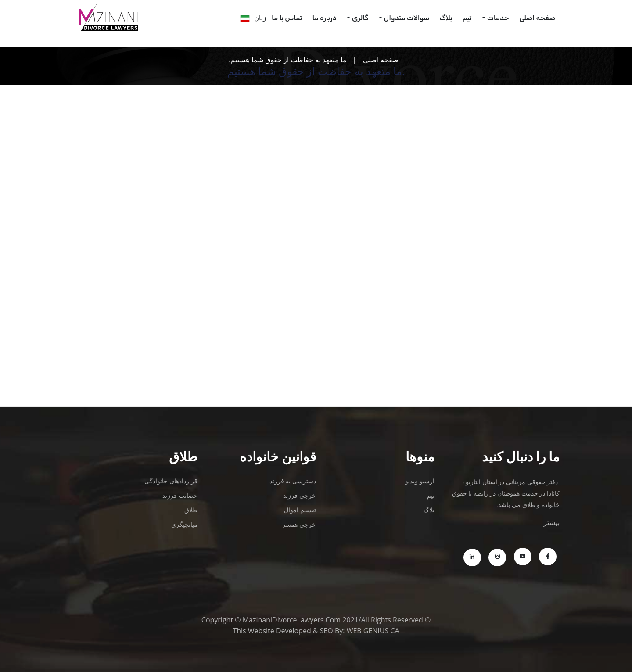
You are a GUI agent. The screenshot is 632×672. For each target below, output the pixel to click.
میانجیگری (184, 524)
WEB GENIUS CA (373, 631)
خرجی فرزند (300, 495)
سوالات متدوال (407, 18)
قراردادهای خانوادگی (171, 481)
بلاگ (446, 18)
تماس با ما (287, 18)
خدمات (498, 18)
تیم (467, 18)
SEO (327, 631)
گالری (360, 18)
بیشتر (551, 522)
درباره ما (325, 18)
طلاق (191, 510)
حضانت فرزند (180, 495)
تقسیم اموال (300, 510)
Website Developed (280, 631)
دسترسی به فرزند (293, 481)
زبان (260, 18)
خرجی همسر (299, 524)
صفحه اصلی (381, 60)
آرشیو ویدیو (420, 481)
